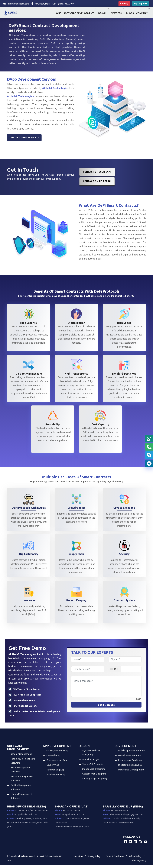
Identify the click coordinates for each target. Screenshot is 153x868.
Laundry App (53, 768)
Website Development (130, 758)
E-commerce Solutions (130, 763)
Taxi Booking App (55, 772)
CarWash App (53, 758)
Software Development (80, 13)
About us (79, 859)
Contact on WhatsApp (97, 174)
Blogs (130, 13)
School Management (21, 757)
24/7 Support (140, 4)
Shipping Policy (139, 863)
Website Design (90, 762)
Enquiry (124, 4)
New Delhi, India (41, 4)
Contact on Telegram (97, 183)
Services (117, 13)
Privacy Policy (94, 859)
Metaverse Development (131, 772)
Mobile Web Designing (94, 772)
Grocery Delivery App (57, 753)
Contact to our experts (24, 139)
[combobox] (115, 672)
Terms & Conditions (115, 859)
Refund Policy (135, 859)
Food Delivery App (56, 777)
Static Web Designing (93, 767)
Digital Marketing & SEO (130, 768)
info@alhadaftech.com (16, 4)
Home (58, 13)
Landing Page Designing (95, 781)
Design (103, 13)
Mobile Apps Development (132, 753)
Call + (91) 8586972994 (63, 4)
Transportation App (57, 763)
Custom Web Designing (94, 777)
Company (143, 13)
